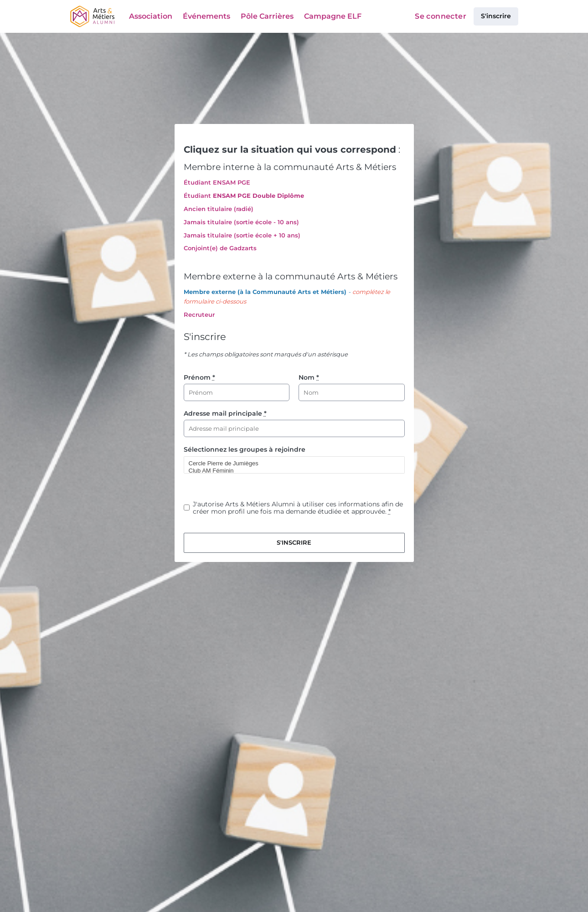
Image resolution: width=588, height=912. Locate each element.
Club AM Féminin (290, 471)
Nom (309, 377)
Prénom (199, 377)
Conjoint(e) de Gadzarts (220, 248)
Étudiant (197, 196)
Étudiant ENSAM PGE (217, 182)
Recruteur (199, 314)
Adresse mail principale (225, 413)
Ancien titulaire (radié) (219, 209)
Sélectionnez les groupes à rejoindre (245, 449)
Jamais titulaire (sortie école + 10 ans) (242, 235)
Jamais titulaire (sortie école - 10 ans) (241, 222)
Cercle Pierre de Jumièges (290, 464)
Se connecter (441, 16)
